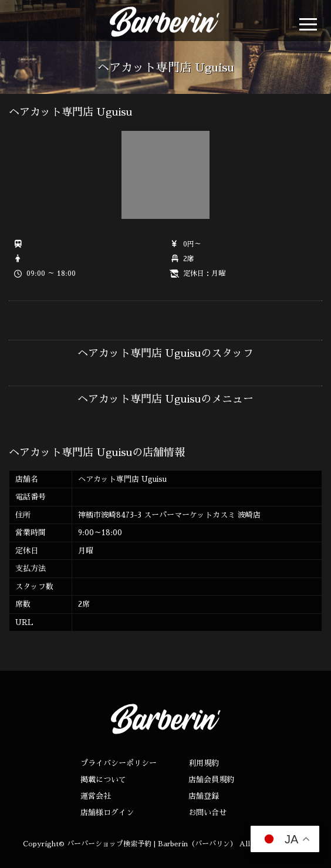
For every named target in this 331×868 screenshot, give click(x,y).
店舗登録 (204, 796)
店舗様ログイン (107, 813)
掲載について (103, 780)
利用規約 (204, 763)
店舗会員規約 (211, 780)
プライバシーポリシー (119, 763)
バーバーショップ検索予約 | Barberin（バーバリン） (152, 844)
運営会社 (96, 796)
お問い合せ (207, 813)
